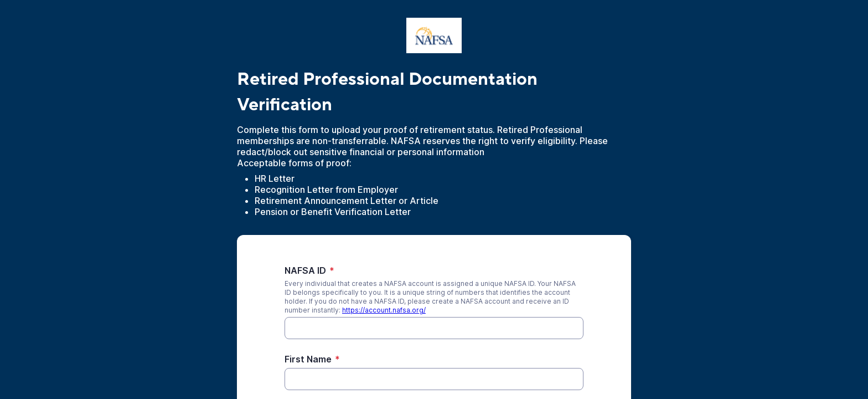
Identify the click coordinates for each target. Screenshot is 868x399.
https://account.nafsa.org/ (384, 310)
